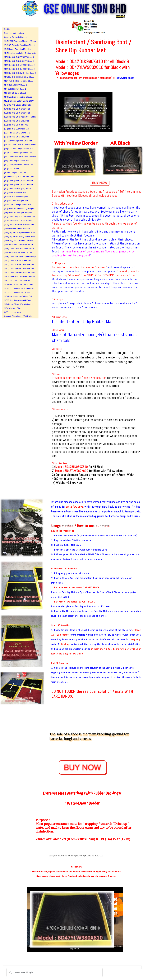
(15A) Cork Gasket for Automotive (19, 288)
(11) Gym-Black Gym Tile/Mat (17, 228)
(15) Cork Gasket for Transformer (19, 284)
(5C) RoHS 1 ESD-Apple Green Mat (19, 117)
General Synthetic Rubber (15, 37)
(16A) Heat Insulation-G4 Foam (18, 300)
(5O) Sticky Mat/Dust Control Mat (19, 165)
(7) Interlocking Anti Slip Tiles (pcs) (19, 177)
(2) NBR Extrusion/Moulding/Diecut (19, 45)
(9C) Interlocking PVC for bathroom (19, 217)
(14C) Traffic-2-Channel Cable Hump (19, 264)
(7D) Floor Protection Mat (15, 193)
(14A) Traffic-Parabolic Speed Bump (19, 256)
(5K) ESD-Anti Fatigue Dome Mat (19, 149)
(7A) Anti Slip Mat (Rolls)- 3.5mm (18, 181)
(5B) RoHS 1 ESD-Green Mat (17, 113)
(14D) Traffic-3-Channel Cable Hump (19, 268)
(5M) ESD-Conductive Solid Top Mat (19, 157)
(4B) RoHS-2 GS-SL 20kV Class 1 (19, 61)
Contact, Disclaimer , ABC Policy (18, 316)
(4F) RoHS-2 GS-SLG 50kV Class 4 (19, 77)
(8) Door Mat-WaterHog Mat (16, 197)
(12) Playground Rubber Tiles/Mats (19, 240)
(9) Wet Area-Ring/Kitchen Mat (17, 205)
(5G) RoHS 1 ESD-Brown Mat (17, 133)
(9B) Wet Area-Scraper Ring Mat (18, 213)
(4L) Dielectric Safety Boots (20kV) (19, 101)
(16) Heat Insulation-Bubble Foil (18, 296)
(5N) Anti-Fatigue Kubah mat (17, 161)
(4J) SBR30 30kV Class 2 (15, 93)
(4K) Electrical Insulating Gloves (18, 97)
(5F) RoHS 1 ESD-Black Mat (17, 129)
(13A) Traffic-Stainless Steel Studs (19, 248)
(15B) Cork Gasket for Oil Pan (17, 292)
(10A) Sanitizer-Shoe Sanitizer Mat (19, 224)
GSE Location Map (12, 312)
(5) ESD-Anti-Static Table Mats (17, 105)
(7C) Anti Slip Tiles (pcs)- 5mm (17, 189)
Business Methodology (14, 33)
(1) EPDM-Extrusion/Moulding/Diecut (19, 41)
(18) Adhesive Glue (12, 308)
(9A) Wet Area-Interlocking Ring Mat (19, 209)
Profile (7, 29)
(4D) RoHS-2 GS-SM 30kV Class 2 (19, 69)
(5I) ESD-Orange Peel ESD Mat (18, 141)
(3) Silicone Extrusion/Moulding (18, 49)
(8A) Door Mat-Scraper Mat (16, 201)
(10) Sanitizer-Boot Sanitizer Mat (18, 220)
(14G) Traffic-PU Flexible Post (17, 280)
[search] (54, 972)
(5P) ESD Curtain (12, 169)
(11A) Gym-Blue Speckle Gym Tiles (19, 232)
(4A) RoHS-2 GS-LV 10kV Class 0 (19, 57)
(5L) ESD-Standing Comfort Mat (18, 153)
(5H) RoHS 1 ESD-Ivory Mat (16, 137)
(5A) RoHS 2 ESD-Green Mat (17, 109)
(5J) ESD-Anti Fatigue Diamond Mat (19, 145)
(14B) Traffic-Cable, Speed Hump (19, 260)
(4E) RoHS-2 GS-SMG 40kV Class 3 (19, 73)
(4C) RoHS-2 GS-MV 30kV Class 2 (19, 65)
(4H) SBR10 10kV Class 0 (15, 85)
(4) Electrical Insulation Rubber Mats (19, 53)
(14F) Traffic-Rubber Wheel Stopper (19, 276)
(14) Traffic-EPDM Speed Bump (18, 252)
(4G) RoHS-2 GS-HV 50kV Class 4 (19, 81)
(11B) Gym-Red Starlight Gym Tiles (19, 236)
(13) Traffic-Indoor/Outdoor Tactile (19, 244)
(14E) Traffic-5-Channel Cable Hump (19, 272)
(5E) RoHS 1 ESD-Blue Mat (16, 125)
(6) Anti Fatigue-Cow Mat (15, 173)
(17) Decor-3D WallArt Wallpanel (18, 304)
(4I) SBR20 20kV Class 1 (15, 89)
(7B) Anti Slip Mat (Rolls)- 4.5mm (18, 185)
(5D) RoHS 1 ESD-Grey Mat (16, 121)
